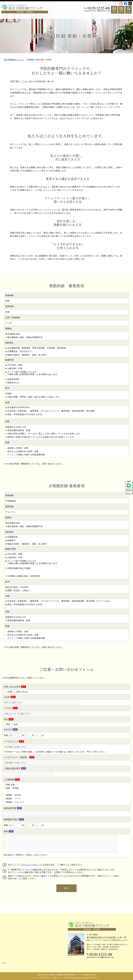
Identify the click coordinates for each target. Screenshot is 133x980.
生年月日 (8, 730)
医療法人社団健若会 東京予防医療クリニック (66, 975)
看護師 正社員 (13, 795)
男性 (8, 724)
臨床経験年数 (10, 808)
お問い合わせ (22, 692)
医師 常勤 (10, 785)
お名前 (7, 697)
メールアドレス (11, 741)
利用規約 (87, 978)
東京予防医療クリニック (14, 60)
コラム (4, 963)
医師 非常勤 (12, 788)
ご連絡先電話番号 (12, 768)
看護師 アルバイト (15, 802)
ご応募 (9, 692)
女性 (16, 724)
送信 (66, 888)
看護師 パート (13, 799)
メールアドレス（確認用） (16, 757)
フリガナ (8, 708)
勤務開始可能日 (11, 819)
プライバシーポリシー (31, 865)
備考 (6, 831)
